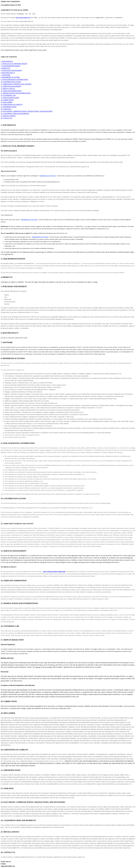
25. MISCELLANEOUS (8, 116)
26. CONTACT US (7, 118)
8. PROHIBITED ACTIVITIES (10, 77)
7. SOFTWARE (5, 75)
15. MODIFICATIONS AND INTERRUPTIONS (16, 93)
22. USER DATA (6, 109)
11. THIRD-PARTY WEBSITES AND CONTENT (16, 84)
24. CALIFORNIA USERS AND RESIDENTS (15, 114)
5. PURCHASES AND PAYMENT (11, 70)
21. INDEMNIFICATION (9, 107)
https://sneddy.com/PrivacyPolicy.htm (54, 572)
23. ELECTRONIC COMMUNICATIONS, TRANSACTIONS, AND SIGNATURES (27, 111)
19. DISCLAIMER (7, 102)
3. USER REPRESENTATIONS (10, 66)
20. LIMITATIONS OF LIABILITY (12, 105)
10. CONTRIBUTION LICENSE (11, 82)
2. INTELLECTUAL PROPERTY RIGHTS (14, 64)
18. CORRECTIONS (7, 100)
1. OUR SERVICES (7, 61)
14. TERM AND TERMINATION (11, 91)
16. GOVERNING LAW (8, 95)
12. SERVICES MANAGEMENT (11, 86)
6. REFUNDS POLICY (8, 73)
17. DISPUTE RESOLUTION (10, 98)
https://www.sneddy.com (23, 18)
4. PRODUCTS (5, 68)
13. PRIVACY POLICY (8, 89)
